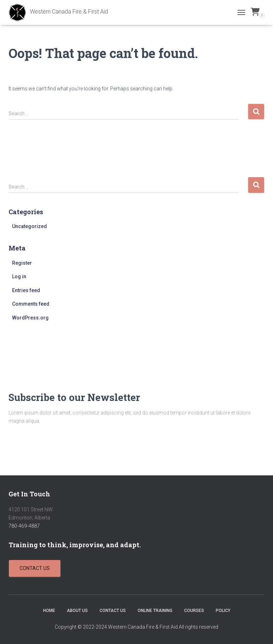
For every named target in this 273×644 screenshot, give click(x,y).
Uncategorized (30, 226)
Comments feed (31, 304)
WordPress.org (30, 318)
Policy (223, 611)
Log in (19, 276)
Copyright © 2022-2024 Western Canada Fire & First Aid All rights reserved (136, 627)
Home (49, 611)
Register (22, 263)
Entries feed (26, 290)
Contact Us (113, 611)
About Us (77, 611)
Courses (194, 611)
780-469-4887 (24, 526)
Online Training (155, 611)
